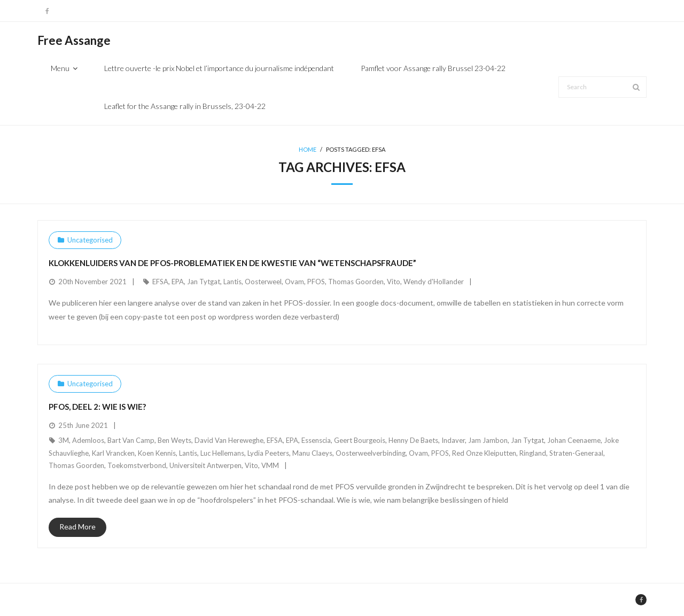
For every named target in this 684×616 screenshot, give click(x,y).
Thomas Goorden (356, 282)
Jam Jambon (488, 440)
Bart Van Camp (131, 440)
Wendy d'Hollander (434, 282)
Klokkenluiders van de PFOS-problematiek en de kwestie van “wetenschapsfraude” (232, 263)
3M (64, 440)
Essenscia (316, 440)
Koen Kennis (157, 453)
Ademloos (88, 440)
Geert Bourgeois (360, 440)
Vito (394, 282)
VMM (270, 465)
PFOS (316, 282)
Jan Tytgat (204, 282)
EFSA (160, 282)
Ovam (294, 282)
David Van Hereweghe (229, 440)
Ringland (533, 453)
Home (308, 149)
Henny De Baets (413, 440)
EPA (178, 282)
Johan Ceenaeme (574, 440)
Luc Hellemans (222, 453)
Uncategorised (90, 240)
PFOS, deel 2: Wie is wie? (97, 407)
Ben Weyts (174, 440)
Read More (77, 527)
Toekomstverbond (137, 465)
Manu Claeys (312, 453)
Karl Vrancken (113, 453)
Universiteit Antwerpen (205, 465)
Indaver (453, 440)
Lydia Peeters (268, 453)
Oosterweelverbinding (371, 453)
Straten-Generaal (576, 453)
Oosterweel (263, 282)
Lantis (232, 282)
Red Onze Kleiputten (484, 453)
